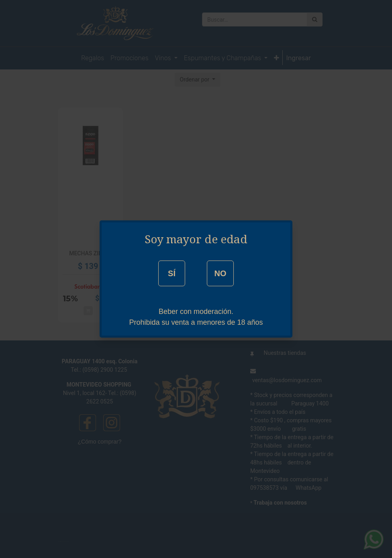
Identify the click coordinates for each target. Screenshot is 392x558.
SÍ (172, 273)
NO (220, 273)
